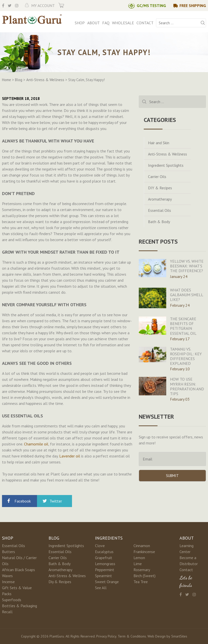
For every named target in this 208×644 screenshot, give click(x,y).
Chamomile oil (36, 444)
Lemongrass (105, 564)
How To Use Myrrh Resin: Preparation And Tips (187, 386)
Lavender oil (70, 456)
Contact (145, 23)
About (93, 23)
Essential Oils (159, 210)
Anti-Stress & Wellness (167, 154)
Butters (8, 552)
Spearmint (103, 576)
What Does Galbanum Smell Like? (186, 295)
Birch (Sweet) (144, 576)
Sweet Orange (107, 582)
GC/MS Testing (151, 6)
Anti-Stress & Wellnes (67, 576)
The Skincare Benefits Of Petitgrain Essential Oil (183, 326)
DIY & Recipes (160, 188)
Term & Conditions (132, 636)
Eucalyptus (104, 552)
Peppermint (105, 570)
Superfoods (12, 600)
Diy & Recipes (60, 582)
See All (101, 588)
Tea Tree (141, 582)
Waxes (7, 576)
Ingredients (109, 538)
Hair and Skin (159, 143)
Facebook (23, 501)
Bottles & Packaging (19, 606)
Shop (80, 23)
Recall (7, 612)
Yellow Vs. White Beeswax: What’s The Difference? (187, 266)
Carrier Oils (157, 177)
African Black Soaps (18, 570)
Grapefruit (104, 558)
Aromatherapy (160, 199)
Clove (100, 546)
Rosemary (142, 570)
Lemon (139, 558)
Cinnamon (142, 546)
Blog (54, 538)
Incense (8, 582)
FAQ (106, 23)
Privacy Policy (106, 636)
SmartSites (179, 636)
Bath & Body (159, 222)
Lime (138, 564)
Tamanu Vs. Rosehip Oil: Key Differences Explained (186, 356)
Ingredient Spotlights (166, 165)
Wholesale (123, 23)
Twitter (56, 501)
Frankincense (144, 552)
